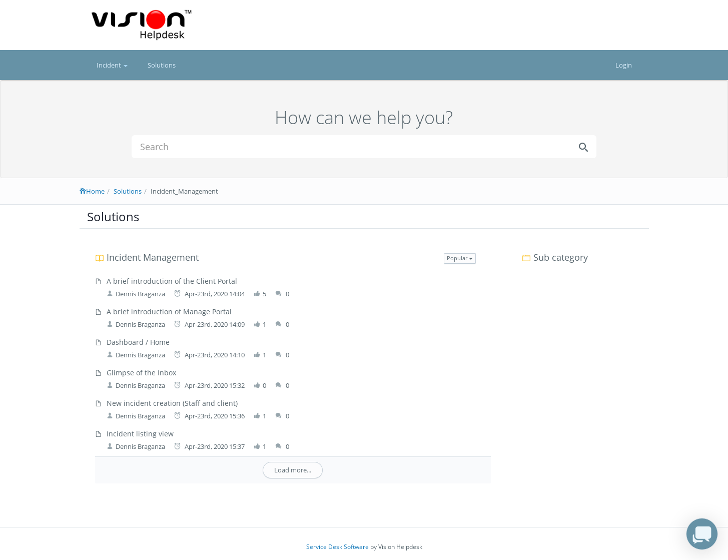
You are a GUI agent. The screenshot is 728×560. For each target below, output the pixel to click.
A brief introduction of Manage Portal (169, 312)
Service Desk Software (337, 547)
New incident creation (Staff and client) (172, 403)
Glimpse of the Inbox (141, 373)
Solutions (162, 65)
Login (624, 65)
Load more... (293, 470)
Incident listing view (140, 434)
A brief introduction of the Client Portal (172, 281)
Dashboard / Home (138, 342)
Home (92, 191)
